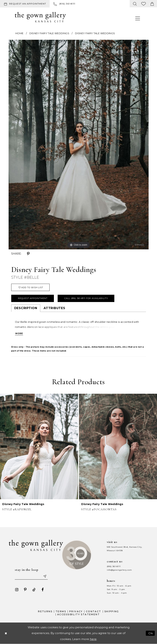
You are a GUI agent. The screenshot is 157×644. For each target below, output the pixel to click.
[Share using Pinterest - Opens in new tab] (28, 254)
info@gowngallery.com (119, 570)
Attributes (54, 308)
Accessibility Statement (78, 614)
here (93, 639)
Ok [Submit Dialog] (151, 633)
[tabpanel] (79, 145)
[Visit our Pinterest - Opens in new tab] (25, 590)
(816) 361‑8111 (114, 566)
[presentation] (39, 446)
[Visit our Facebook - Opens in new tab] (42, 590)
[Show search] (135, 4)
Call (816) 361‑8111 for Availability (86, 298)
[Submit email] (45, 576)
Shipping (112, 611)
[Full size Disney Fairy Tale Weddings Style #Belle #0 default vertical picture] (79, 145)
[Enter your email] (31, 576)
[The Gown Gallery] (40, 17)
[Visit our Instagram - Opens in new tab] (17, 590)
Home (19, 33)
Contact (94, 611)
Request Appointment (33, 298)
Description (26, 308)
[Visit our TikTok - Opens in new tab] (34, 590)
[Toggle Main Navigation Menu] (138, 18)
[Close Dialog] (6, 633)
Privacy (76, 611)
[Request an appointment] (25, 4)
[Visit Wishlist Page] (144, 4)
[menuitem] (26, 4)
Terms (61, 611)
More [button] (19, 333)
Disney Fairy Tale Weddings (49, 33)
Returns (45, 611)
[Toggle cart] (152, 4)
